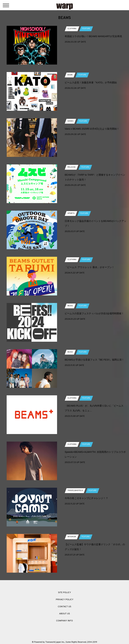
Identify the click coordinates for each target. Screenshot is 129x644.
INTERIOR (72, 537)
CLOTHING (72, 29)
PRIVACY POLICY (65, 600)
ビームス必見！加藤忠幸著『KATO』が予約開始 (91, 83)
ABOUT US (64, 614)
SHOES (70, 121)
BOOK (70, 75)
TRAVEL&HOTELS (75, 491)
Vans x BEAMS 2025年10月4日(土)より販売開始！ (92, 129)
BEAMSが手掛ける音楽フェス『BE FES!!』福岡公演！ (94, 360)
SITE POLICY (64, 593)
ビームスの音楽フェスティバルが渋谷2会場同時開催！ (94, 313)
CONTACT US (64, 607)
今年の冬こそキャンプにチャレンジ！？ (86, 498)
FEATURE (86, 29)
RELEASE (72, 167)
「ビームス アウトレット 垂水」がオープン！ (89, 267)
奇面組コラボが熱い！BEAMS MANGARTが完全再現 (93, 36)
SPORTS (71, 213)
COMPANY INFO (64, 621)
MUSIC (70, 306)
